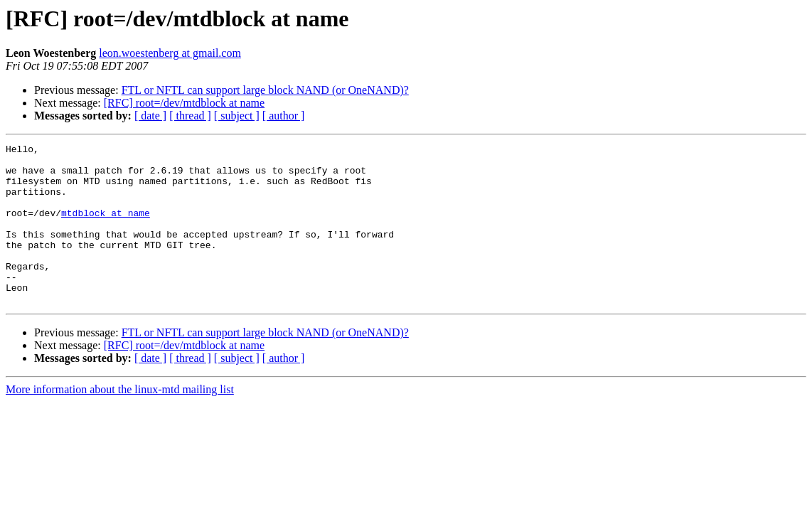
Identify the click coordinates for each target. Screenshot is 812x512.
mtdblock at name (106, 228)
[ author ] (284, 116)
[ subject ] (237, 116)
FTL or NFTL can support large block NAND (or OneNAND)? (265, 90)
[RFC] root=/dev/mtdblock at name (184, 103)
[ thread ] (190, 116)
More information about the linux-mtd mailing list (120, 421)
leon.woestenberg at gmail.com (170, 53)
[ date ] (150, 116)
